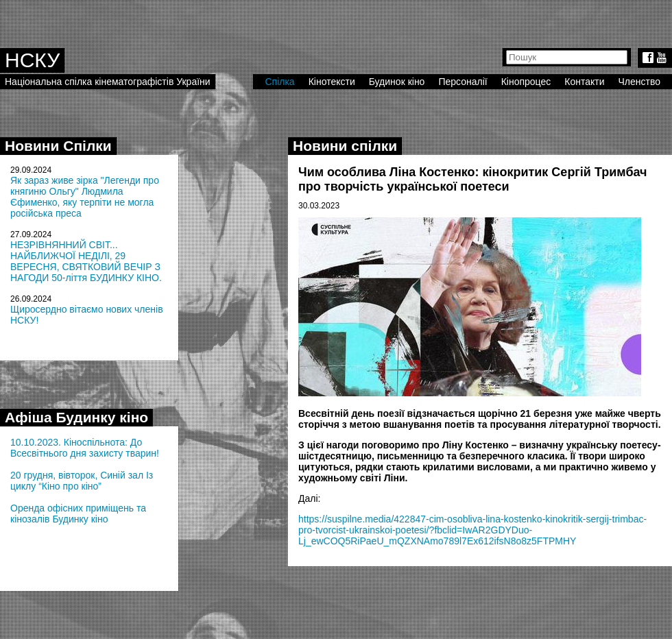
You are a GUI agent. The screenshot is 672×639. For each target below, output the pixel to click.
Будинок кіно (397, 82)
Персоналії (463, 82)
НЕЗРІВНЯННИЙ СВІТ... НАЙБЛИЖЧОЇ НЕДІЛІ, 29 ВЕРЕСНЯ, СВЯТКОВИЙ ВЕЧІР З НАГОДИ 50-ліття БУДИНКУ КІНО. (86, 261)
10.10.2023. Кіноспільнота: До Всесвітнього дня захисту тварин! (85, 448)
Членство (640, 82)
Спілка (279, 82)
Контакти (584, 82)
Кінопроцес (526, 82)
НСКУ (32, 60)
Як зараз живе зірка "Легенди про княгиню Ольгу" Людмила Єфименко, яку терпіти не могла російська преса (85, 197)
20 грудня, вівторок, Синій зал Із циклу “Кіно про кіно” (82, 481)
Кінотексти (332, 82)
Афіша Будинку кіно (76, 417)
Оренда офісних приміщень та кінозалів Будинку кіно (78, 514)
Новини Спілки (58, 146)
